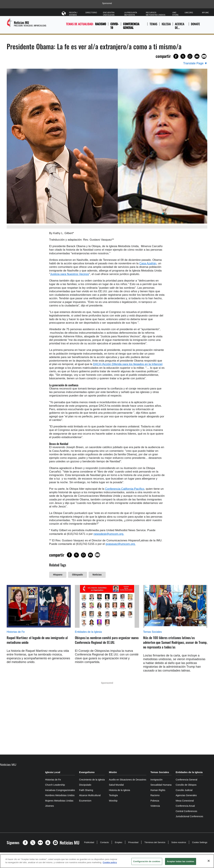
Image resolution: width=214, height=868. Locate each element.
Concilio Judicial (184, 790)
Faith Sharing (86, 790)
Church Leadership (55, 785)
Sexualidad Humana (161, 785)
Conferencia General (131, 26)
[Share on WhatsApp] (190, 56)
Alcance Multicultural (90, 795)
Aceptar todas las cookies (181, 861)
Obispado (77, 575)
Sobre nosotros (179, 842)
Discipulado (85, 785)
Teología (113, 795)
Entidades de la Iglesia (88, 632)
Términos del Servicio (155, 842)
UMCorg (189, 13)
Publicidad (89, 842)
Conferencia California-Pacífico (125, 489)
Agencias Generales (186, 795)
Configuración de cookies (147, 861)
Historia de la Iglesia (119, 790)
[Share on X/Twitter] (183, 56)
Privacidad (133, 842)
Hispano (58, 575)
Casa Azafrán (148, 263)
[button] (26, 843)
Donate (195, 26)
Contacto (104, 842)
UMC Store (175, 14)
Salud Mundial (116, 785)
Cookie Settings (200, 842)
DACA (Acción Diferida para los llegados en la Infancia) (128, 364)
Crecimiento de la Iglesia (92, 780)
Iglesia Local (53, 772)
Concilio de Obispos (186, 785)
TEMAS (153, 26)
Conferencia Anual (185, 806)
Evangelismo (87, 772)
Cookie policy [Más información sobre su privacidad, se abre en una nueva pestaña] (110, 862)
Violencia (155, 806)
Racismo (101, 24)
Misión (113, 772)
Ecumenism (85, 801)
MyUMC (205, 13)
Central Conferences (186, 811)
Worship (113, 801)
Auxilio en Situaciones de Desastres (127, 780)
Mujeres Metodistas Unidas (59, 801)
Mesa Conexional (185, 801)
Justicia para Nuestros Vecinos (70, 274)
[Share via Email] (204, 56)
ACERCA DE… (181, 26)
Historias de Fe (16, 632)
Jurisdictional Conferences (189, 816)
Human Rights (158, 790)
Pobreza (155, 801)
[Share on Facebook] (176, 56)
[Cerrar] (209, 861)
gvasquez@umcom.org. (121, 544)
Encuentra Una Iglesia (109, 14)
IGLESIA (166, 26)
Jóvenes (49, 806)
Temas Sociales (152, 632)
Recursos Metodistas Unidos (155, 14)
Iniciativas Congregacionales (60, 790)
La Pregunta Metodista (131, 14)
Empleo (119, 842)
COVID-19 (115, 26)
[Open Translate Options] (195, 63)
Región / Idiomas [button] (74, 13)
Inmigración (156, 780)
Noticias (97, 575)
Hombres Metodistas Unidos (60, 795)
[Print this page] (197, 56)
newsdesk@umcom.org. (109, 534)
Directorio (91, 13)
